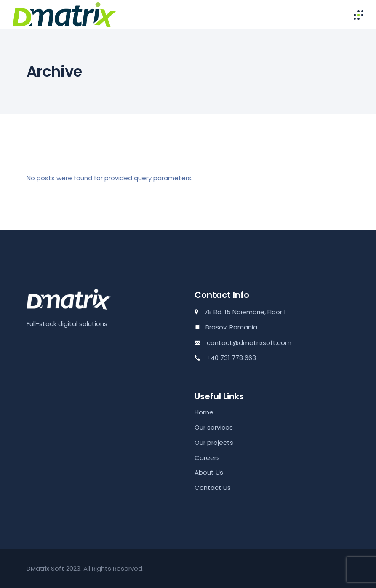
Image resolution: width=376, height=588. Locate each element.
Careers (207, 458)
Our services (214, 427)
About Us (209, 472)
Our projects (214, 442)
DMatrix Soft (45, 568)
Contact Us (213, 488)
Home (204, 412)
